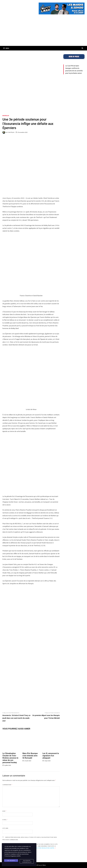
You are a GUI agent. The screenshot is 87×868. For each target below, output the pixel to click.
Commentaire (7, 785)
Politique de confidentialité (27, 861)
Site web (5, 828)
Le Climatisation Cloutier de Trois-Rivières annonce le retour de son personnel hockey (10, 758)
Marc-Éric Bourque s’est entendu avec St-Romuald (30, 756)
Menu (6, 48)
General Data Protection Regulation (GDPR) (39, 848)
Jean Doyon (11, 132)
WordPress (37, 865)
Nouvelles (6, 116)
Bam (44, 865)
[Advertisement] (43, 32)
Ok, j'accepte (11, 860)
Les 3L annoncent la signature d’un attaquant (51, 756)
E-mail (5, 820)
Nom (4, 811)
